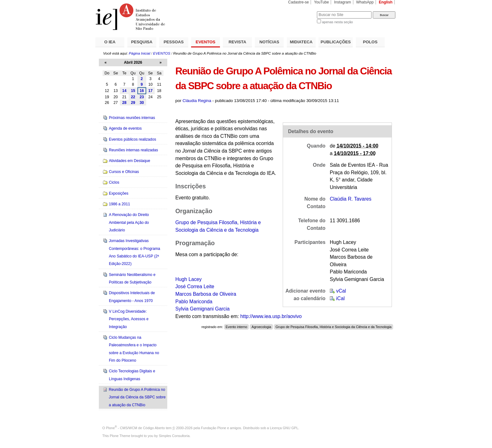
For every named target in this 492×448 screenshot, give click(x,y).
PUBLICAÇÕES (336, 42)
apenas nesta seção (337, 22)
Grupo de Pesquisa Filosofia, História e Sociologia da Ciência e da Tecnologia (334, 327)
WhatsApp (365, 2)
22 (133, 97)
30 (142, 103)
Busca (302, 11)
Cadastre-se (298, 2)
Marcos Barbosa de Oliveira (206, 294)
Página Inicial (139, 53)
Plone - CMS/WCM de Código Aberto (136, 428)
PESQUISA (142, 42)
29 (133, 103)
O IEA (110, 42)
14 (124, 91)
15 (133, 91)
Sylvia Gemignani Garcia (203, 309)
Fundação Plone (214, 428)
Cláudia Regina (197, 101)
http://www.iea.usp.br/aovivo (271, 316)
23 (142, 97)
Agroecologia (262, 327)
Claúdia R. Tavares (351, 199)
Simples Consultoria (174, 436)
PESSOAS (174, 42)
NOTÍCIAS (269, 42)
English (386, 2)
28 (124, 103)
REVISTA (238, 42)
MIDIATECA (301, 42)
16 (142, 91)
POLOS (370, 42)
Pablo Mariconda (194, 302)
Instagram (343, 2)
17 (151, 91)
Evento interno (236, 327)
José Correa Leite (195, 286)
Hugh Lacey (189, 279)
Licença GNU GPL (284, 428)
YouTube (322, 2)
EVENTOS (206, 42)
